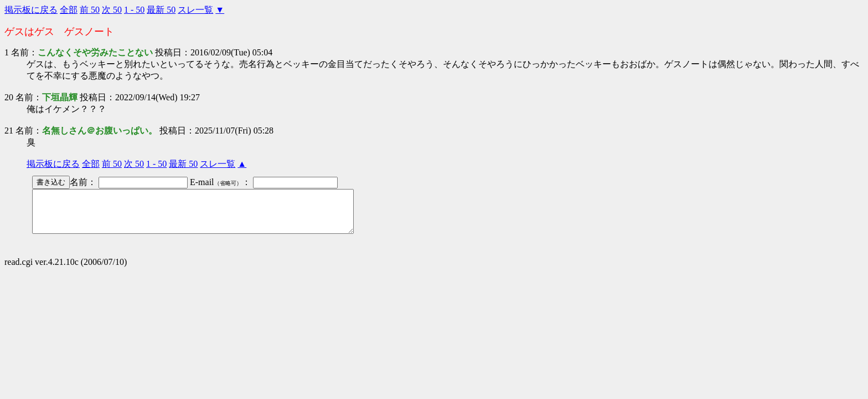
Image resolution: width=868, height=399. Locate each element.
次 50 (112, 10)
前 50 (90, 10)
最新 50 (161, 10)
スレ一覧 (195, 10)
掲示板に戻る (31, 10)
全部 (69, 10)
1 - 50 (134, 10)
